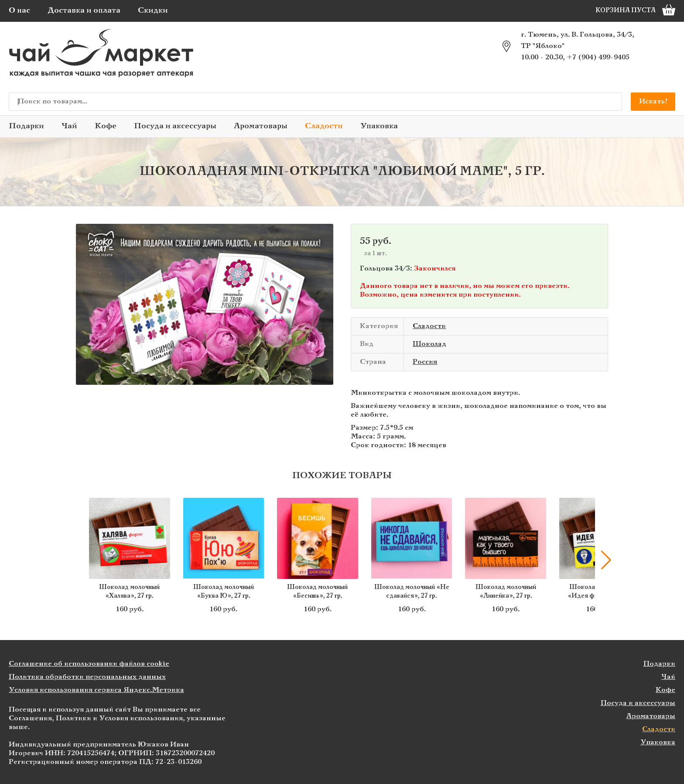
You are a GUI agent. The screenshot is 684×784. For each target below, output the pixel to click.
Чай (69, 126)
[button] (606, 560)
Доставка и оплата (84, 11)
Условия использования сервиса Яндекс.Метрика (96, 690)
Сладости (324, 126)
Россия (425, 362)
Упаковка (379, 126)
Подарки (26, 126)
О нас (19, 11)
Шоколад (429, 344)
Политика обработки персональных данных (87, 677)
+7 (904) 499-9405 (598, 57)
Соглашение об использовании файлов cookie (89, 664)
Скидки (153, 11)
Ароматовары (261, 126)
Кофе (106, 126)
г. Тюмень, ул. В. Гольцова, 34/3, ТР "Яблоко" (578, 40)
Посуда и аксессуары (175, 126)
